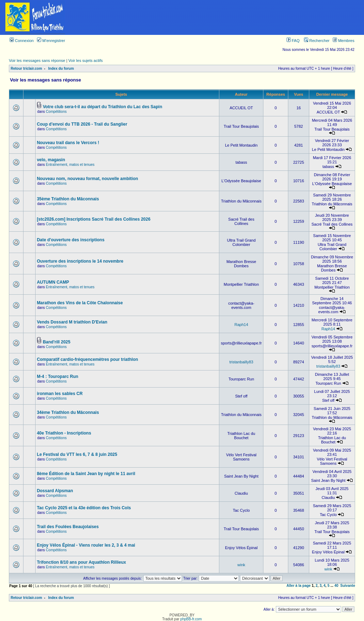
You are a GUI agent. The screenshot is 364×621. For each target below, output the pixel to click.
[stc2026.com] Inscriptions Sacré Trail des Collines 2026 (94, 219)
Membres (344, 41)
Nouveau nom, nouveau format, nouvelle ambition (88, 179)
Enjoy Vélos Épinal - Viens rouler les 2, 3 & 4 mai (86, 545)
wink (241, 565)
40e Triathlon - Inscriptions (64, 433)
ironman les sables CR (60, 394)
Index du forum (61, 69)
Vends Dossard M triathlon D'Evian (72, 322)
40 (336, 586)
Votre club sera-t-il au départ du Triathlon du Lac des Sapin (102, 107)
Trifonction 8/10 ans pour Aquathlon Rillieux (82, 562)
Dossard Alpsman (55, 491)
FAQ (293, 41)
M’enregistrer (51, 41)
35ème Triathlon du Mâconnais (68, 199)
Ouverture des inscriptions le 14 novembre (80, 261)
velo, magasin (51, 160)
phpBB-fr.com (191, 619)
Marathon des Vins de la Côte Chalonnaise (80, 303)
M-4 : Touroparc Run (58, 377)
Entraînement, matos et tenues (70, 165)
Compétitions (56, 112)
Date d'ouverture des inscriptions (71, 240)
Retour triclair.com (26, 69)
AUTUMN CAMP (53, 282)
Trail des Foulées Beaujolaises (68, 527)
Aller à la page (299, 586)
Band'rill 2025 (57, 342)
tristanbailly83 (241, 362)
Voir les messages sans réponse (37, 60)
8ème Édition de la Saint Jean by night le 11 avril (86, 474)
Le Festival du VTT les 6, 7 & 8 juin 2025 (77, 454)
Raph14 (241, 325)
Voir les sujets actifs (85, 60)
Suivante (348, 586)
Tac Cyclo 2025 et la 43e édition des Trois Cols (84, 508)
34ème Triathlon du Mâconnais (68, 412)
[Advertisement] (217, 17)
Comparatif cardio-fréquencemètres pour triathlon (88, 359)
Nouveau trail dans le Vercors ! (68, 143)
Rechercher (317, 41)
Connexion (22, 41)
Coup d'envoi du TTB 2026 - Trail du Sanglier (82, 124)
